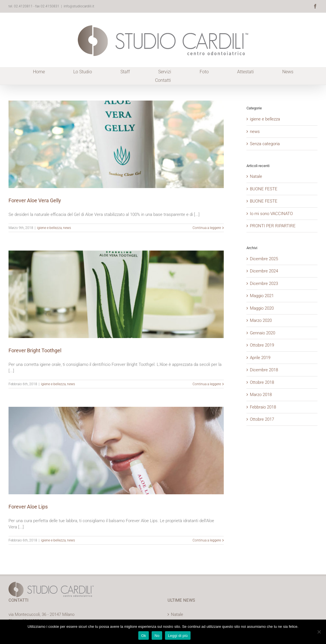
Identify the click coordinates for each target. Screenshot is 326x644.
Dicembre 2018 (264, 370)
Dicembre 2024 (264, 271)
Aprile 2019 (260, 358)
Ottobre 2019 (262, 345)
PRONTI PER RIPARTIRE (273, 226)
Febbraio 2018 (263, 407)
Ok (144, 636)
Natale (256, 176)
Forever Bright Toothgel (35, 350)
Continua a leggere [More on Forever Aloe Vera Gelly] (207, 228)
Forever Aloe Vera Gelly (35, 200)
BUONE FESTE (264, 189)
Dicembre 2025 (264, 259)
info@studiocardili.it (79, 6)
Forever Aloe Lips (28, 507)
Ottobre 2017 (262, 419)
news (67, 228)
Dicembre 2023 (264, 284)
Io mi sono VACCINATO (271, 214)
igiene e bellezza (49, 228)
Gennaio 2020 (263, 333)
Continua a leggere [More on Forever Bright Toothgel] (207, 384)
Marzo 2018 (261, 395)
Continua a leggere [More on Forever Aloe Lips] (207, 540)
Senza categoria (265, 144)
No (157, 636)
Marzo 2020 (261, 320)
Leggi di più (178, 636)
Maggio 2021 (262, 296)
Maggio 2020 (262, 308)
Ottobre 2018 (262, 382)
